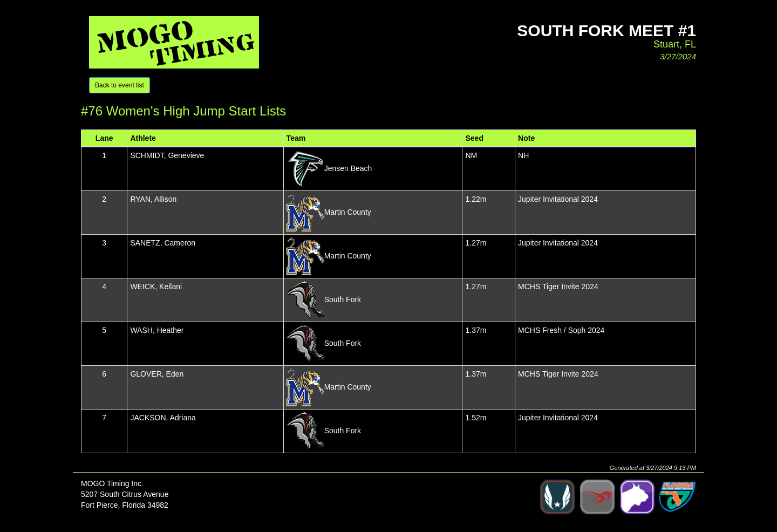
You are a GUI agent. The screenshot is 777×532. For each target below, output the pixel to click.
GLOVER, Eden (157, 374)
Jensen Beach (348, 168)
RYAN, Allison (153, 199)
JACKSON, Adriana (163, 418)
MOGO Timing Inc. (112, 483)
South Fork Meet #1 (606, 30)
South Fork (343, 299)
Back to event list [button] (120, 85)
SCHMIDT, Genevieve (167, 155)
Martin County (348, 212)
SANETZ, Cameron (163, 243)
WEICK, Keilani (156, 287)
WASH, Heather (157, 330)
